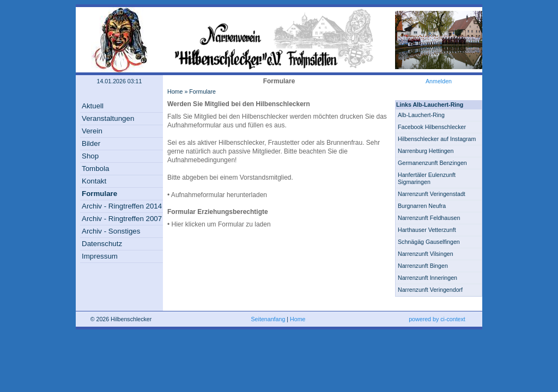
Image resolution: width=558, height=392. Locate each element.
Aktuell (93, 106)
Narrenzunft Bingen (423, 266)
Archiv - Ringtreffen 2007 (122, 219)
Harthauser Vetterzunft (427, 230)
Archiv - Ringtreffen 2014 (122, 206)
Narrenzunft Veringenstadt (432, 194)
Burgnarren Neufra (422, 206)
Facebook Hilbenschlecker (432, 127)
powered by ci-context (437, 319)
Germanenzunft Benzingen (432, 163)
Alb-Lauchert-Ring (421, 115)
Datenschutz (102, 244)
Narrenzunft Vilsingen (426, 254)
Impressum (100, 256)
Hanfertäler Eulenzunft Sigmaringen (427, 178)
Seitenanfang (268, 319)
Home (175, 91)
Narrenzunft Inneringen (427, 278)
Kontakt (94, 181)
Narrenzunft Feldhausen (429, 218)
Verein (92, 131)
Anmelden (439, 81)
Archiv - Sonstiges (111, 231)
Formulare (99, 194)
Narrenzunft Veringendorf (430, 290)
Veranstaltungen (108, 118)
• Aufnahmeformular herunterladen (217, 195)
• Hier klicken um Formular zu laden (219, 224)
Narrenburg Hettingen (426, 151)
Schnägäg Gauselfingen (429, 242)
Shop (90, 156)
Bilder (91, 143)
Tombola (95, 169)
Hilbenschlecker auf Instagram (437, 139)
